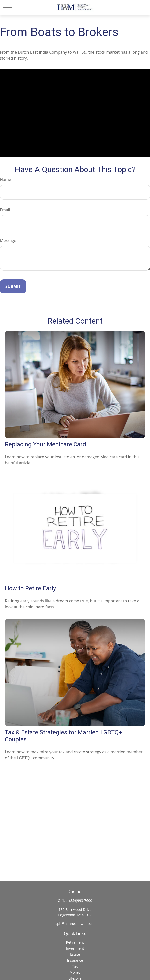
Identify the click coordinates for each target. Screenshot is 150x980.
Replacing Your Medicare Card (46, 444)
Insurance (75, 960)
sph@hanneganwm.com (75, 923)
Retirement (75, 942)
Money (75, 972)
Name (6, 179)
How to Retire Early (30, 588)
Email (5, 210)
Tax (75, 966)
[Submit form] (13, 286)
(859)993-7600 (81, 900)
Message (8, 240)
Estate (75, 954)
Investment (75, 948)
